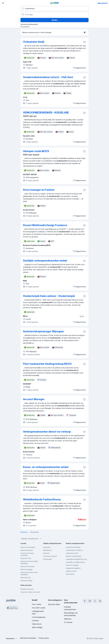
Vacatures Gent (26, 558)
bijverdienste (47, 550)
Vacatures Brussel (27, 550)
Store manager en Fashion (39, 190)
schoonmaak (47, 559)
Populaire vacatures (27, 589)
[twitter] (95, 601)
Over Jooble (37, 604)
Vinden (55, 20)
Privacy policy (44, 638)
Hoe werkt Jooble (39, 608)
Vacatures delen (54, 604)
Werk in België (37, 627)
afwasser (46, 553)
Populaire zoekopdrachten (31, 539)
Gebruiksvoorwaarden (28, 638)
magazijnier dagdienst (73, 568)
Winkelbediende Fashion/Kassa (42, 499)
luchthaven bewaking (73, 547)
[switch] (85, 32)
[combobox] (12, 638)
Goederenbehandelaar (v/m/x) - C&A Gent (48, 77)
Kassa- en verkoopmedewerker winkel (46, 467)
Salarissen (68, 619)
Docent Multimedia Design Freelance (45, 225)
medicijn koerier (71, 571)
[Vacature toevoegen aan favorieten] (84, 42)
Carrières (35, 621)
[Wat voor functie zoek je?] (54, 9)
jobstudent (47, 547)
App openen (103, 3)
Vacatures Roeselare (27, 566)
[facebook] (85, 601)
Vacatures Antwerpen (28, 547)
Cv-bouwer (68, 622)
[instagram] (90, 601)
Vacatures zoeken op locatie (30, 592)
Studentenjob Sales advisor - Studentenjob (49, 296)
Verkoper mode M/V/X (36, 151)
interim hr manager (72, 565)
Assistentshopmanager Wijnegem (43, 331)
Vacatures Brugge (27, 569)
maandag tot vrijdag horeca (75, 562)
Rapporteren (79, 68)
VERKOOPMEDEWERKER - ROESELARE (46, 113)
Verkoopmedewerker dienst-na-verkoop (47, 432)
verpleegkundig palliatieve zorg (76, 559)
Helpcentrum (37, 624)
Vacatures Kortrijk (26, 580)
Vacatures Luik (25, 578)
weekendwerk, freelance (74, 550)
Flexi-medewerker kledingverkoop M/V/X (47, 364)
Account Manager (34, 399)
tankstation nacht (72, 553)
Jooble (100, 638)
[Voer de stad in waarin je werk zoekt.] (54, 15)
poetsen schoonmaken (74, 556)
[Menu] (3, 3)
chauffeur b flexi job (50, 556)
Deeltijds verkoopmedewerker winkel (45, 261)
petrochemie (70, 574)
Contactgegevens (39, 617)
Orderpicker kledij (34, 42)
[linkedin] (100, 601)
